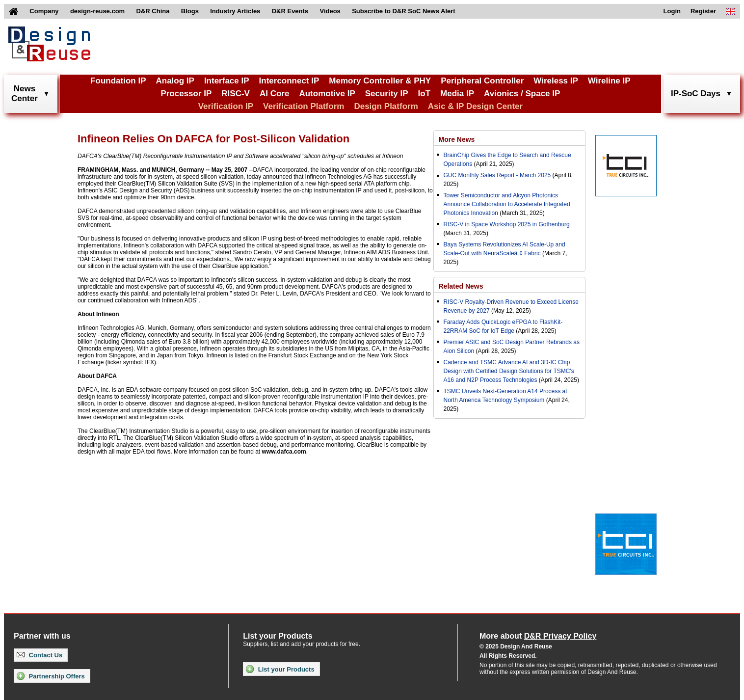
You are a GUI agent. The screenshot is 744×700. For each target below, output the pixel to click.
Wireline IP (609, 81)
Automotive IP (327, 94)
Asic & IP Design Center (475, 106)
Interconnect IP (289, 81)
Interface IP (227, 81)
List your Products (280, 669)
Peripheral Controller (482, 81)
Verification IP (226, 106)
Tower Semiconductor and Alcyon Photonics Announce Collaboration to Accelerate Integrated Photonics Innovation (507, 204)
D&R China (153, 11)
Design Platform (386, 106)
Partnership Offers (51, 676)
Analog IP (175, 81)
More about (538, 636)
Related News (461, 286)
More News (457, 139)
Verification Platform (304, 106)
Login (672, 11)
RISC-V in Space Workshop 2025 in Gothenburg (507, 224)
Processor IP (186, 94)
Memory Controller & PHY (380, 81)
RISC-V (236, 94)
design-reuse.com (97, 11)
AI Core (274, 94)
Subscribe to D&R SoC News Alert (403, 11)
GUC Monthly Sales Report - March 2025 (497, 175)
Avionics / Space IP (522, 94)
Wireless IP (556, 81)
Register (703, 11)
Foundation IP (118, 81)
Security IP (387, 94)
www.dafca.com (284, 452)
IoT (425, 94)
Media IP (457, 94)
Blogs (190, 11)
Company (44, 11)
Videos (330, 11)
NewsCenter (25, 94)
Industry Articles (235, 11)
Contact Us (40, 655)
